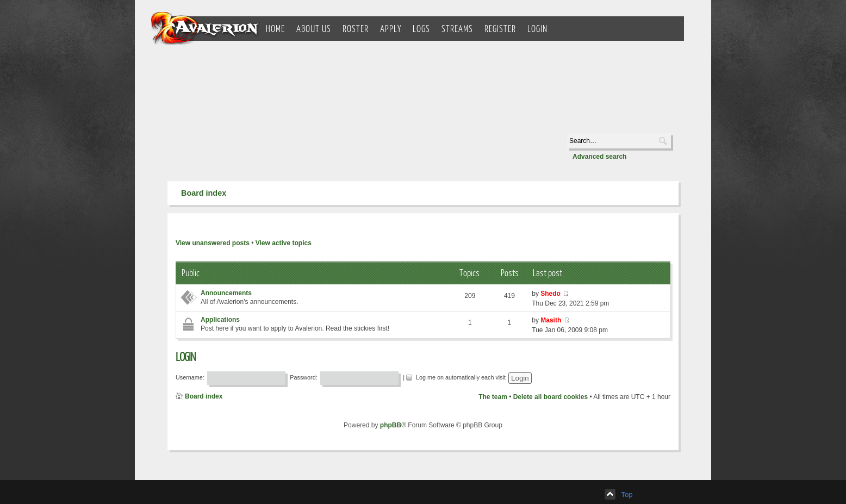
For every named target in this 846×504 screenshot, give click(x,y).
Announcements (226, 293)
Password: (303, 377)
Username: (190, 377)
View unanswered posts (213, 243)
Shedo (550, 294)
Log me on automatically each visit (457, 377)
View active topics (284, 243)
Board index (204, 193)
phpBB (391, 425)
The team (493, 397)
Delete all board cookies (550, 397)
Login (185, 356)
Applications (220, 320)
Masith (551, 320)
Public (191, 273)
